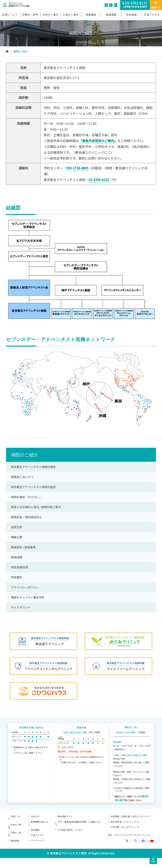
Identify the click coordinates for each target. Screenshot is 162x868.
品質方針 (17, 527)
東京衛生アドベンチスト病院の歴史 (33, 487)
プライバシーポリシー (25, 587)
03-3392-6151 (99, 180)
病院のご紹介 (25, 455)
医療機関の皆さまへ (38, 823)
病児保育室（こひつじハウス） (126, 822)
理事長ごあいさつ (22, 477)
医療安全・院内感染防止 (26, 517)
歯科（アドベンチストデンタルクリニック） (130, 835)
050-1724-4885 (77, 168)
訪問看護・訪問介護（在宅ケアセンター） (131, 816)
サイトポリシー (21, 607)
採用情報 (35, 830)
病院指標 (17, 557)
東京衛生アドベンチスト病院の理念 (33, 467)
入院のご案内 (15, 834)
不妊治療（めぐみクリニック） (126, 827)
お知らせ (35, 816)
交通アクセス (37, 835)
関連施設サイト (65, 816)
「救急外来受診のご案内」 (98, 141)
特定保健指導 (19, 567)
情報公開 (17, 537)
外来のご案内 (15, 826)
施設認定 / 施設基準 (23, 547)
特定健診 (17, 577)
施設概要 (15, 841)
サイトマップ (37, 840)
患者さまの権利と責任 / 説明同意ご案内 (36, 507)
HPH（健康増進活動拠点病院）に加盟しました (78, 823)
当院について (15, 818)
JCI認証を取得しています (70, 830)
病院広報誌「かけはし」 (26, 497)
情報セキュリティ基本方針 (28, 597)
